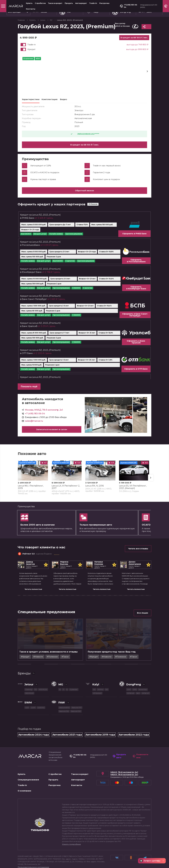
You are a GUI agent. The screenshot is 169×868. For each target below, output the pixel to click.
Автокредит (81, 3)
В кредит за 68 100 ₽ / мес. (85, 145)
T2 (36, 670)
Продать (69, 3)
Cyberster (74, 670)
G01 (27, 688)
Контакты (31, 9)
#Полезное (59, 632)
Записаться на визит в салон (52, 433)
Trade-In (93, 3)
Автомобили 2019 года (100, 715)
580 (138, 674)
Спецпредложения (28, 760)
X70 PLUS (43, 670)
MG (61, 665)
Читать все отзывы (138, 552)
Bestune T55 (64, 692)
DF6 (135, 670)
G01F (33, 688)
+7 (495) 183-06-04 (129, 6)
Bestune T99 (76, 692)
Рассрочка (104, 3)
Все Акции (143, 616)
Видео (64, 99)
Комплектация (50, 99)
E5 (94, 670)
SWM (28, 683)
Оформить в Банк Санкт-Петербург (135, 318)
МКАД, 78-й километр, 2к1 (124, 753)
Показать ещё (29, 390)
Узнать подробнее (71, 825)
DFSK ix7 (146, 674)
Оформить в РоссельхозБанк (136, 264)
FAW (62, 683)
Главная (21, 20)
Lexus (43, 20)
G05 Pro (41, 688)
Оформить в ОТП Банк (136, 372)
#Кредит (32, 632)
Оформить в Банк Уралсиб (136, 345)
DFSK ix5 (131, 674)
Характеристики (31, 99)
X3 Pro (100, 670)
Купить (29, 3)
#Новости (45, 632)
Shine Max (143, 670)
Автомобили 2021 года (67, 715)
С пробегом (40, 3)
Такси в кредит (55, 3)
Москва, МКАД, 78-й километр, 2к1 (44, 413)
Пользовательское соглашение (33, 848)
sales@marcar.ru (34, 424)
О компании (24, 771)
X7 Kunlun (97, 674)
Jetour (29, 665)
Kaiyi (96, 665)
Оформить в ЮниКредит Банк (136, 291)
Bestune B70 (64, 688)
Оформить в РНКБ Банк (134, 237)
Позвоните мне (140, 737)
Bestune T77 (77, 688)
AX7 (129, 670)
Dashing (29, 670)
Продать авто (119, 737)
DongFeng (134, 665)
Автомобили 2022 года (134, 715)
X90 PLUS (29, 674)
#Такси (72, 632)
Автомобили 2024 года (34, 715)
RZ (51, 20)
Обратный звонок (84, 194)
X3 (107, 670)
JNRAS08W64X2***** (85, 134)
